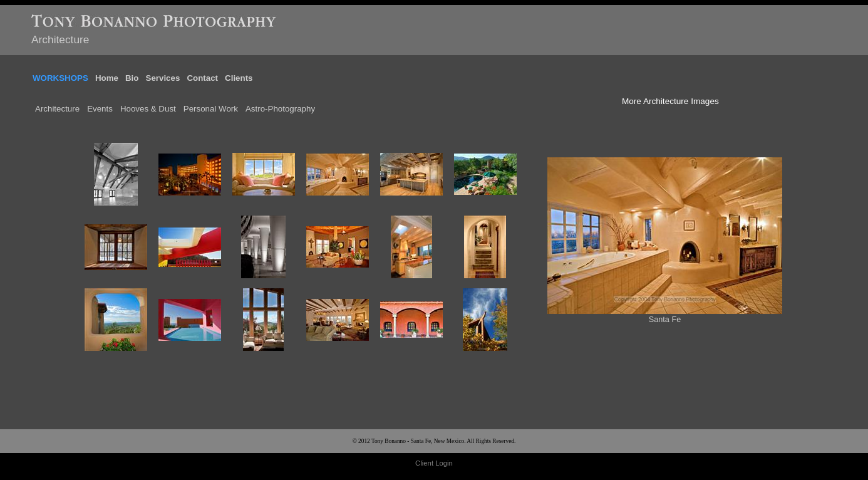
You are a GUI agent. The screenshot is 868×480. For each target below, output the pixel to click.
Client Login (434, 458)
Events (100, 104)
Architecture (57, 104)
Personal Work (211, 104)
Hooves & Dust (148, 104)
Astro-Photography (280, 104)
